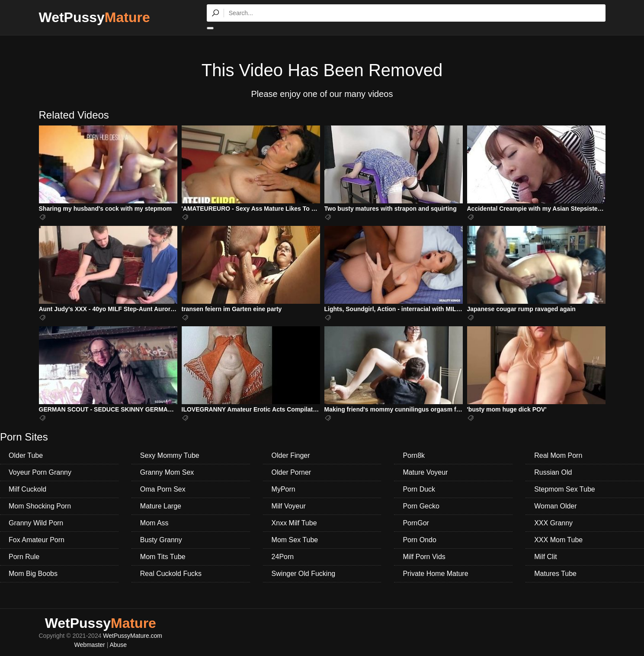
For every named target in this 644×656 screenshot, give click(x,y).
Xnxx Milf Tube (294, 523)
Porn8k (414, 455)
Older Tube (26, 455)
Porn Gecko (421, 506)
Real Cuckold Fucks (171, 574)
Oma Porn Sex (163, 489)
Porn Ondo (419, 540)
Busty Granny (161, 540)
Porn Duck (419, 489)
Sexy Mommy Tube (170, 455)
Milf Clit (545, 557)
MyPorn (284, 489)
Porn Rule (24, 557)
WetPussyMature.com (133, 636)
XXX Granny (553, 523)
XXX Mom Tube (558, 540)
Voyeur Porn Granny (40, 472)
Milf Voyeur (289, 506)
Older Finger (291, 455)
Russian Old (553, 472)
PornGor (416, 523)
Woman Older (555, 506)
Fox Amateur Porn (37, 540)
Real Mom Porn (558, 455)
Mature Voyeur (425, 472)
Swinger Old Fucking (304, 574)
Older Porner (292, 472)
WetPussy (95, 17)
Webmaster (89, 645)
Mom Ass (154, 523)
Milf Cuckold (27, 489)
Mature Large (161, 506)
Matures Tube (555, 574)
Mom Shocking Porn (40, 506)
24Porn (283, 557)
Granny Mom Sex (167, 472)
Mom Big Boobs (33, 574)
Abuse (118, 645)
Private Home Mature (435, 574)
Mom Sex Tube (295, 540)
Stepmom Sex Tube (565, 489)
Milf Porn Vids (424, 557)
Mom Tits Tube (163, 557)
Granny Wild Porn (36, 523)
